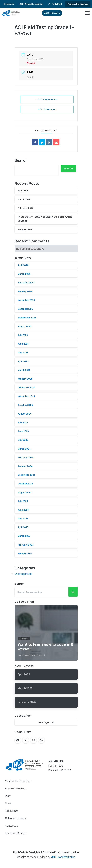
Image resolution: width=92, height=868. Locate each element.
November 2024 (26, 396)
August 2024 (25, 414)
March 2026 (24, 199)
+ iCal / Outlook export (47, 109)
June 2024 (23, 431)
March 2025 (24, 370)
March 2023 (24, 536)
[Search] (42, 592)
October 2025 (25, 309)
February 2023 (26, 545)
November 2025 (26, 300)
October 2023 (25, 483)
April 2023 (23, 527)
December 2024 (26, 387)
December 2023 (26, 475)
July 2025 (23, 335)
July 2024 (23, 422)
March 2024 (24, 449)
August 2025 (24, 326)
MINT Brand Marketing (63, 857)
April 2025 (23, 361)
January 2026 (25, 230)
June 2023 (23, 510)
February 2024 (26, 457)
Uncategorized (23, 574)
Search (21, 160)
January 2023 (25, 553)
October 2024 (25, 405)
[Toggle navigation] (87, 13)
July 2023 (23, 501)
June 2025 (23, 344)
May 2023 (23, 518)
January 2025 (25, 379)
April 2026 (23, 191)
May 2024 (23, 440)
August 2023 (24, 492)
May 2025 (23, 353)
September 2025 (27, 318)
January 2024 (25, 466)
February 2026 (26, 208)
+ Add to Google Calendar (47, 99)
